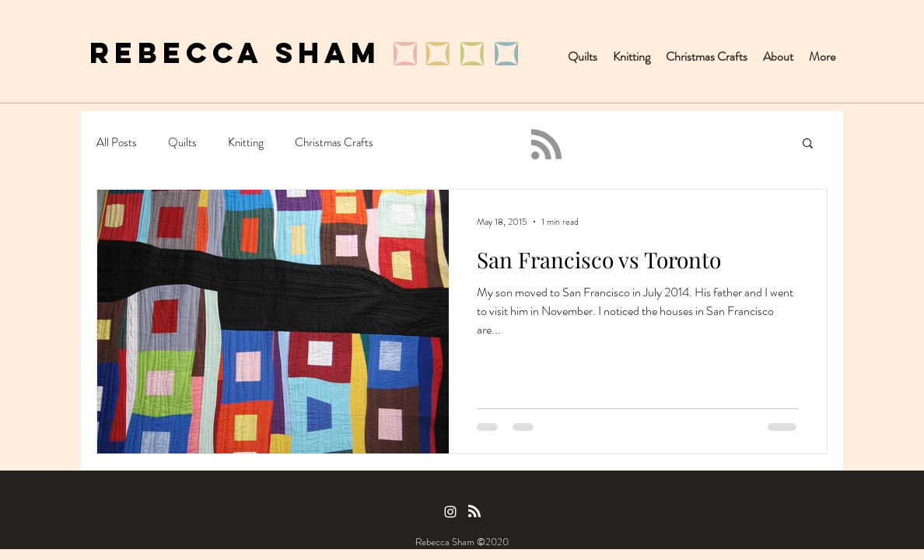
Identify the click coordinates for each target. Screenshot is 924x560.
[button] (808, 144)
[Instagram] (450, 512)
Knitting (246, 143)
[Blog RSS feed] (546, 145)
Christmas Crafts (334, 143)
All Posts (117, 143)
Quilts (182, 143)
